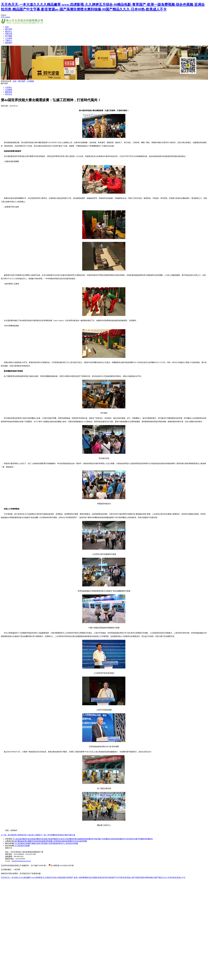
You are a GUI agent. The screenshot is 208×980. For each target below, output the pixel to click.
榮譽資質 (9, 92)
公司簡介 (9, 87)
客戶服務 (9, 36)
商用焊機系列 (148, 839)
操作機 (17, 841)
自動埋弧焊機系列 (118, 839)
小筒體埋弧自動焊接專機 (62, 841)
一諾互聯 (16, 870)
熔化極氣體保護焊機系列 (84, 839)
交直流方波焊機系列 (67, 839)
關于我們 (9, 29)
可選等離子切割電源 (48, 843)
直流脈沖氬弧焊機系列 (50, 839)
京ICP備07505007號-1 (39, 866)
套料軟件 (59, 843)
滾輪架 (22, 841)
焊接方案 (9, 34)
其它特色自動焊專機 (79, 841)
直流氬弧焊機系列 (35, 839)
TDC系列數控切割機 (22, 843)
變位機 (27, 841)
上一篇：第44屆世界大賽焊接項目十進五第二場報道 (21, 835)
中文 (3, 17)
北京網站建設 (6, 870)
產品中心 (9, 31)
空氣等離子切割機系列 (102, 839)
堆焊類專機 (48, 841)
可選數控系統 (35, 843)
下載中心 (9, 40)
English (7, 17)
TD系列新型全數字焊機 (134, 839)
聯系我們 (9, 43)
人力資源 (9, 38)
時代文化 (9, 94)
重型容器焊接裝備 (37, 841)
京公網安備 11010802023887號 (61, 866)
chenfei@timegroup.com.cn (21, 861)
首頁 (7, 27)
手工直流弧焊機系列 (20, 839)
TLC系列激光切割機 (70, 843)
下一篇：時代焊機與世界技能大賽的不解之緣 (58, 835)
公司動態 (30, 81)
